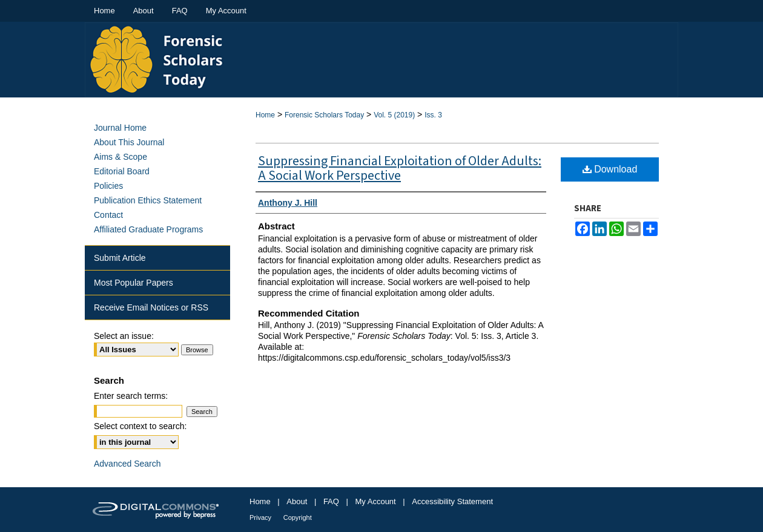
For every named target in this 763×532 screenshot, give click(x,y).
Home (265, 115)
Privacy (260, 517)
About (297, 501)
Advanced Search (127, 464)
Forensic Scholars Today (324, 115)
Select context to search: (140, 426)
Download (610, 169)
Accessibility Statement (452, 501)
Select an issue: (124, 336)
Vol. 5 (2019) (394, 115)
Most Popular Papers (134, 283)
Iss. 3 (433, 115)
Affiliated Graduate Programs (148, 229)
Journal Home (120, 128)
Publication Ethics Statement (148, 200)
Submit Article (120, 258)
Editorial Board (122, 171)
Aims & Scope (121, 157)
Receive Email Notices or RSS (151, 307)
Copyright (298, 517)
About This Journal (129, 142)
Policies (108, 186)
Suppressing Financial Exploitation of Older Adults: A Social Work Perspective (400, 168)
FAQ (331, 501)
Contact (108, 215)
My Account (376, 501)
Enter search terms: (131, 396)
